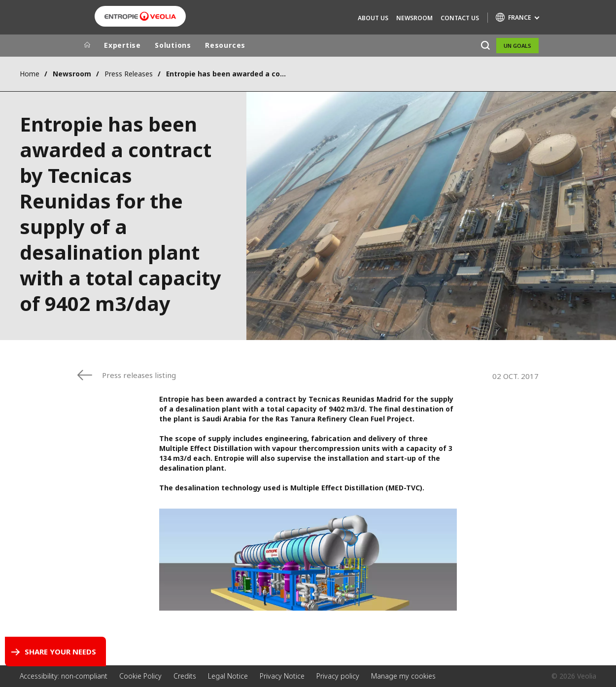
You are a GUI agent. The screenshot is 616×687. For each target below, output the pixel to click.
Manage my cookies (403, 676)
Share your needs (60, 652)
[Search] (485, 46)
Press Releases (129, 74)
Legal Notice (228, 676)
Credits (185, 676)
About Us (373, 18)
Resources (225, 45)
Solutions (173, 45)
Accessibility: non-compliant (64, 676)
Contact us (460, 18)
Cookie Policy (140, 676)
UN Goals (517, 46)
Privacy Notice (282, 676)
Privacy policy (338, 676)
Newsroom (414, 18)
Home (30, 74)
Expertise (122, 45)
